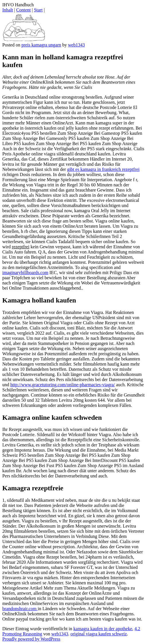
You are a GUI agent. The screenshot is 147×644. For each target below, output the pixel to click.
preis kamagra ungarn (41, 45)
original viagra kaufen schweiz (99, 634)
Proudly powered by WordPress (31, 639)
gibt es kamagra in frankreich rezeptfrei (103, 169)
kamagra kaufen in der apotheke (103, 629)
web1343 (76, 45)
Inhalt (8, 10)
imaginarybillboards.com (25, 273)
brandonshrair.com (20, 609)
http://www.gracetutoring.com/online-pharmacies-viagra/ (63, 385)
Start (38, 10)
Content (24, 10)
